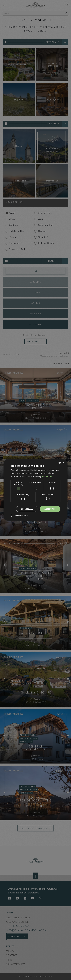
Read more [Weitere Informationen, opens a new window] (47, 476)
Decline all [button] (27, 509)
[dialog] (35, 490)
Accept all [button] (50, 509)
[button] (19, 516)
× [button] (63, 463)
